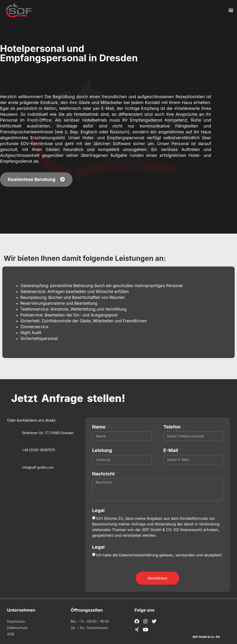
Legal (98, 511)
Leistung (103, 451)
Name (99, 427)
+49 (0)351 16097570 (39, 450)
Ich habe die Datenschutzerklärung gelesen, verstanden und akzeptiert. (159, 555)
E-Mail (171, 451)
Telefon (172, 427)
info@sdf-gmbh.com (38, 467)
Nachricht (104, 474)
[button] (231, 10)
